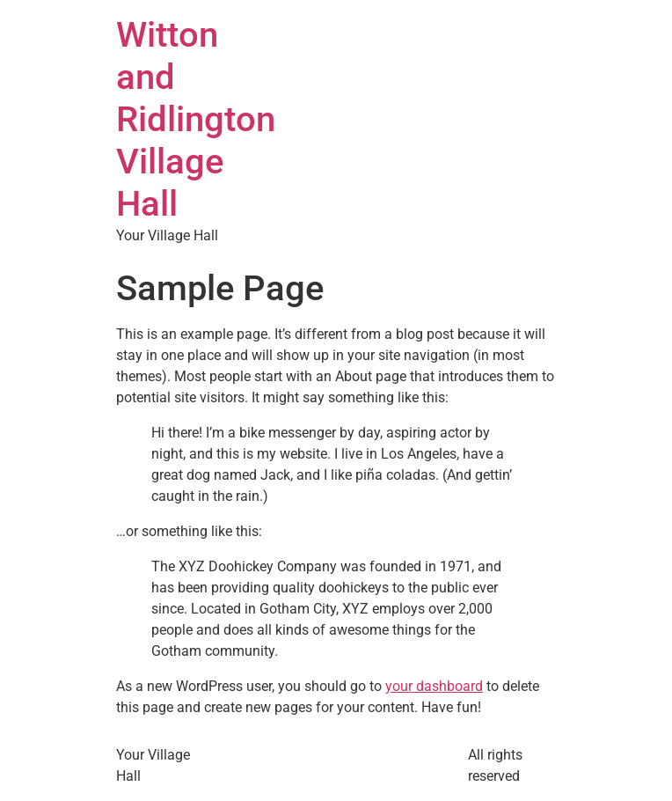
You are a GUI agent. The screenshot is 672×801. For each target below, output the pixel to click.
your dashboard (434, 686)
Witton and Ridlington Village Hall (196, 119)
